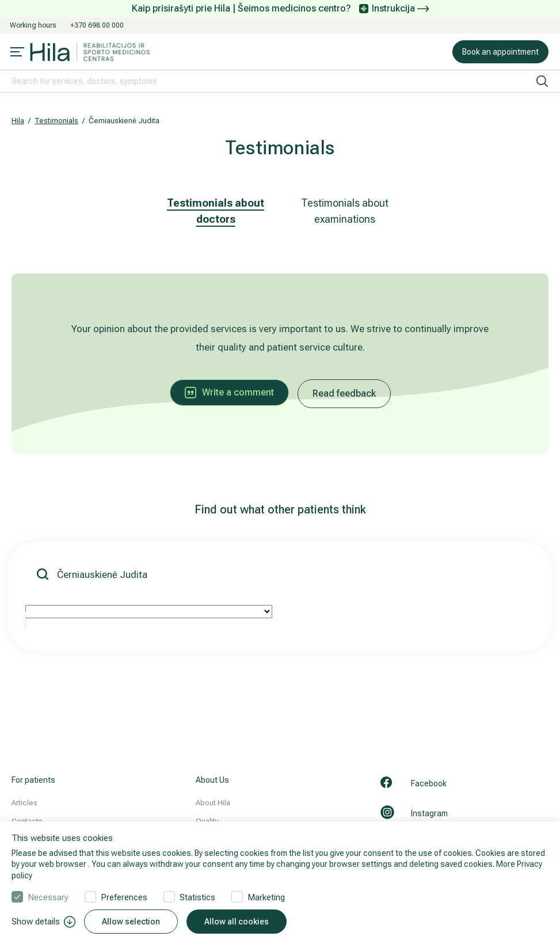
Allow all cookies (237, 922)
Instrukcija (400, 8)
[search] (542, 81)
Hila (18, 121)
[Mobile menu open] (17, 53)
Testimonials (56, 121)
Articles (24, 803)
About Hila (213, 803)
